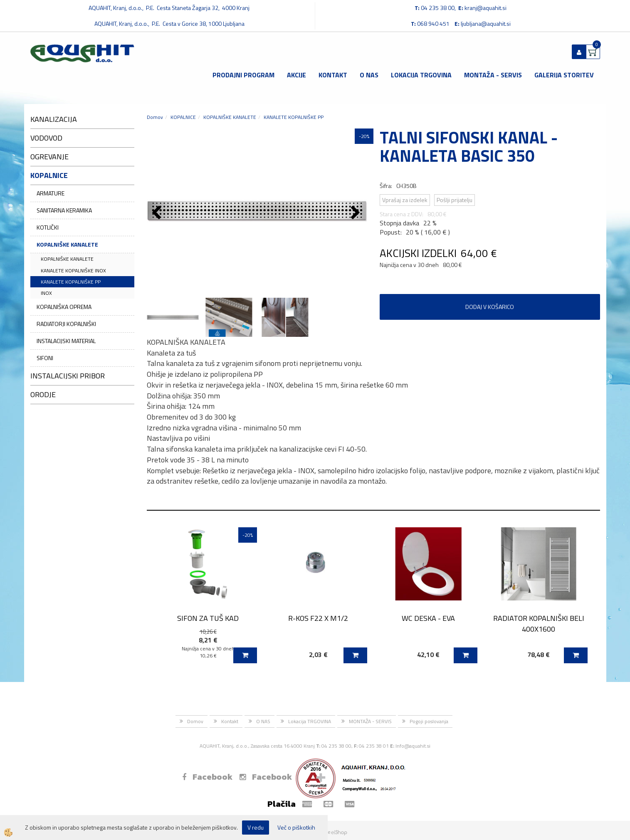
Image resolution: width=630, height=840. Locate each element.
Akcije (296, 75)
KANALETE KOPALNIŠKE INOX (73, 271)
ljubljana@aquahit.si (486, 23)
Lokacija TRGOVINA (421, 75)
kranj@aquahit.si (485, 8)
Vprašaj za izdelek (405, 200)
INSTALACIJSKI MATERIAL (66, 341)
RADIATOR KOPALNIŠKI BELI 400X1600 (539, 623)
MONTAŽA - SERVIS (493, 75)
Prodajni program (243, 75)
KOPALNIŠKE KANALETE (67, 244)
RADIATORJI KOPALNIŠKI (66, 324)
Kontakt (333, 75)
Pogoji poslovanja (429, 721)
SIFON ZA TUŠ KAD (208, 618)
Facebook (207, 777)
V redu (256, 827)
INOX (46, 293)
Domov (155, 117)
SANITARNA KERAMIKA (64, 210)
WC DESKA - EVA (428, 618)
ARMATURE (51, 193)
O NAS (369, 75)
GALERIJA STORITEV (564, 75)
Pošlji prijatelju (455, 200)
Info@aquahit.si (413, 746)
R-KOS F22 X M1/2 (318, 618)
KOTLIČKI (48, 227)
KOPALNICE (183, 117)
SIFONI (45, 358)
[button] (357, 213)
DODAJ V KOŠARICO (490, 307)
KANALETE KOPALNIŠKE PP (71, 282)
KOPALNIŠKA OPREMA (64, 307)
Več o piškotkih (296, 828)
